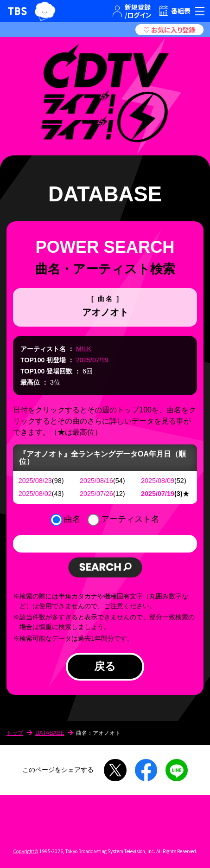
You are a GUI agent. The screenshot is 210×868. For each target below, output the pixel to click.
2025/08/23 (35, 481)
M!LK (84, 349)
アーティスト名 (130, 519)
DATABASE (50, 733)
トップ (15, 733)
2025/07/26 (96, 494)
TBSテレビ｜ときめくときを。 (17, 11)
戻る (105, 666)
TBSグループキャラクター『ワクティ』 (45, 11)
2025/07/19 (92, 360)
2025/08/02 (35, 494)
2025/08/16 (96, 481)
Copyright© (26, 851)
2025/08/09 (158, 481)
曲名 (72, 519)
